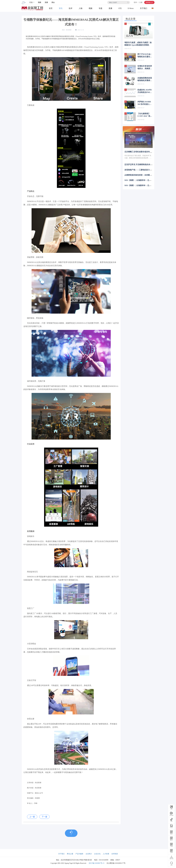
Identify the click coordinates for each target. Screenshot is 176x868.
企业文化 (97, 854)
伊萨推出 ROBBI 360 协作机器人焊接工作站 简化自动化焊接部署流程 (145, 103)
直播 (46, 2)
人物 (81, 8)
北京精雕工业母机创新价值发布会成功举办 (142, 152)
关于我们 (144, 8)
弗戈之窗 (70, 854)
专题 (100, 8)
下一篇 (44, 817)
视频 (39, 2)
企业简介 (89, 854)
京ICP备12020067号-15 (96, 863)
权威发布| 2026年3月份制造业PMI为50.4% (145, 91)
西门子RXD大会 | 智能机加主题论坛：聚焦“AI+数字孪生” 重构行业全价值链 (145, 56)
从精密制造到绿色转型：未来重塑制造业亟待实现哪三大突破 (149, 175)
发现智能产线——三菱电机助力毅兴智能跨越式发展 (145, 170)
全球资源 (115, 854)
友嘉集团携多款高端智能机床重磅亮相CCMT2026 (145, 79)
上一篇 (32, 817)
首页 (51, 8)
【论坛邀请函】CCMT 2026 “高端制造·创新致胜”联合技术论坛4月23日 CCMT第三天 (145, 115)
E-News (131, 8)
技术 (71, 8)
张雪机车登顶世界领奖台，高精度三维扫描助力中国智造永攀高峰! (145, 67)
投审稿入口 (149, 2)
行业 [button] (31, 2)
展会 (53, 2)
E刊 (120, 8)
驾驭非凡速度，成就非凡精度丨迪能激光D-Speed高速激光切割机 (138, 44)
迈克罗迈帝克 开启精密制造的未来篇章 (140, 164)
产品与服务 (79, 854)
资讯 (61, 8)
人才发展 (106, 854)
